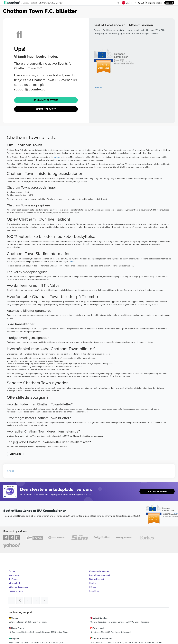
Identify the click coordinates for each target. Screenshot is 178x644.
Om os (12, 571)
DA (125, 3)
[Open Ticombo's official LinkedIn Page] (44, 601)
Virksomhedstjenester (99, 571)
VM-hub (93, 587)
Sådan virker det (96, 579)
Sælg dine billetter (154, 3)
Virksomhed (14, 583)
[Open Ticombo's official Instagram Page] (28, 601)
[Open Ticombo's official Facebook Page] (10, 497)
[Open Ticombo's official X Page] (20, 601)
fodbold (57, 157)
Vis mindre (15, 454)
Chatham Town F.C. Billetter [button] (51, 3)
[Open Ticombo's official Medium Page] (36, 601)
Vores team (14, 575)
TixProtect (14, 579)
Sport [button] (25, 3)
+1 (133, 3)
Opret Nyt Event (46, 109)
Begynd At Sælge (157, 491)
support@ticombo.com (31, 89)
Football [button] (33, 3)
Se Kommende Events (46, 100)
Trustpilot (98, 88)
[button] (12, 3)
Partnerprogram (16, 591)
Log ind (169, 3)
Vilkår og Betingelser (18, 587)
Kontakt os (94, 591)
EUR (141, 3)
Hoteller (93, 583)
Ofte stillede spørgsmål (100, 575)
